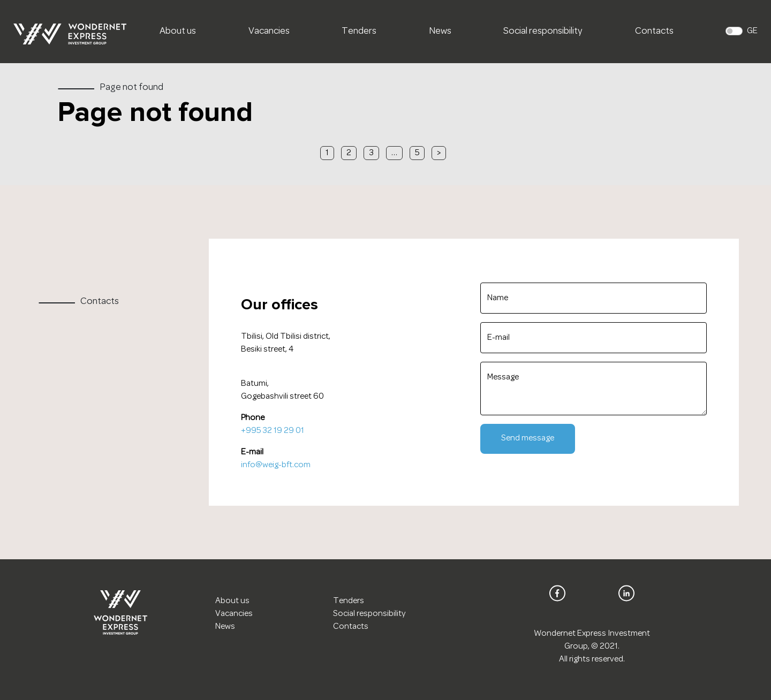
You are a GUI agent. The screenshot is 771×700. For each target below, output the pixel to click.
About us (178, 32)
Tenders (359, 32)
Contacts (654, 32)
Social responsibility (543, 32)
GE (752, 31)
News (440, 32)
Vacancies (269, 32)
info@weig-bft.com (276, 465)
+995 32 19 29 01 (273, 431)
